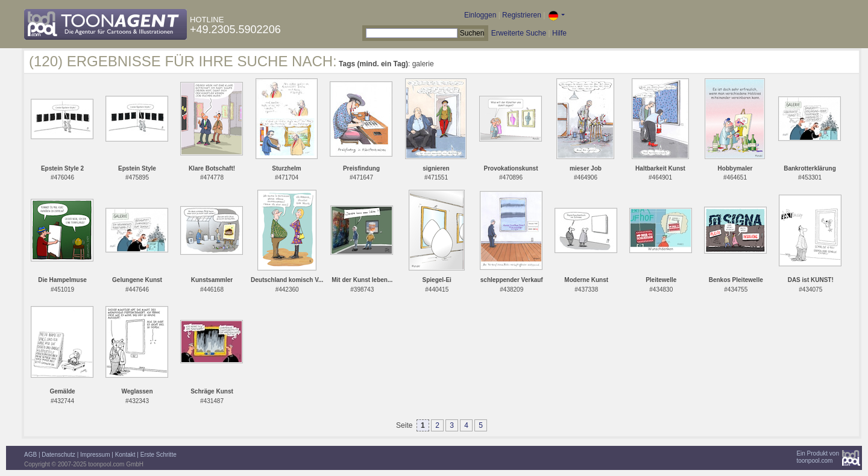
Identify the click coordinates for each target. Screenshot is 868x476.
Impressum (95, 455)
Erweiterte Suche (519, 33)
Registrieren (522, 15)
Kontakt (125, 455)
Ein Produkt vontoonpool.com (818, 457)
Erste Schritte (159, 455)
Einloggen (480, 15)
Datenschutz (58, 455)
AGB (30, 455)
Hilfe (559, 33)
